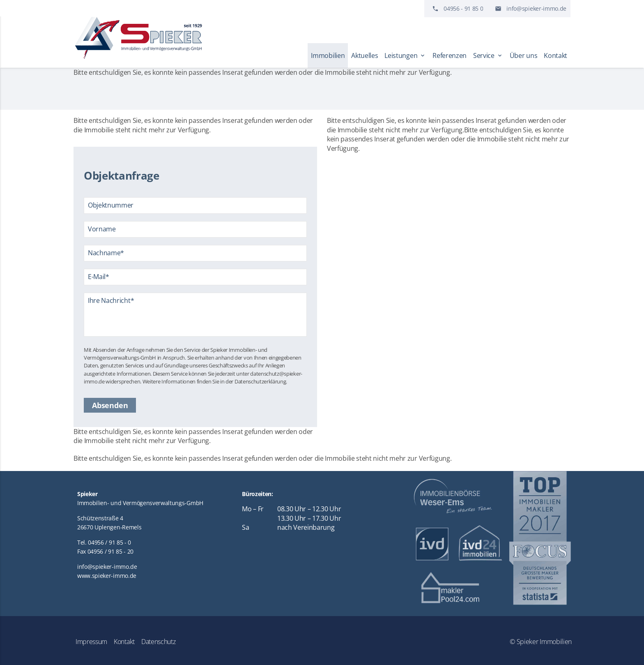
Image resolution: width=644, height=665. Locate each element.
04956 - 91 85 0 (463, 8)
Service (488, 55)
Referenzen (450, 55)
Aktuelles (365, 55)
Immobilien (328, 55)
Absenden (110, 405)
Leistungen (405, 55)
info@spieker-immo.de (536, 8)
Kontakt (555, 55)
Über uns (523, 55)
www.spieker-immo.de (107, 576)
